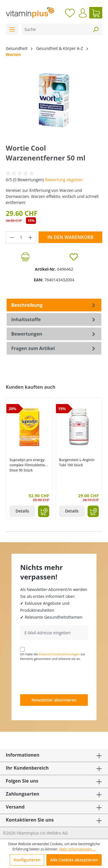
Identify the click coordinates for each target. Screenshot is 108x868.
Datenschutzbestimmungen (59, 654)
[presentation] (64, 677)
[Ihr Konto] (83, 13)
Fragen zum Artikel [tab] (54, 348)
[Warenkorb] (96, 13)
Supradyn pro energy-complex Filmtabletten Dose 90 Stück (28, 465)
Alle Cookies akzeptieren (74, 860)
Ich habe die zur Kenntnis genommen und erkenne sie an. (53, 656)
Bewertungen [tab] (54, 334)
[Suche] (56, 29)
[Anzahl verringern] (12, 237)
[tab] (54, 305)
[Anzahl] (21, 237)
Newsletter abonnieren (54, 700)
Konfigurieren (27, 860)
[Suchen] (96, 29)
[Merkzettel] (70, 13)
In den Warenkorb (71, 237)
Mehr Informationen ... (77, 849)
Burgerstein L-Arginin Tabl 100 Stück (77, 462)
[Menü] (12, 29)
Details (22, 511)
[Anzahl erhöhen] (31, 237)
